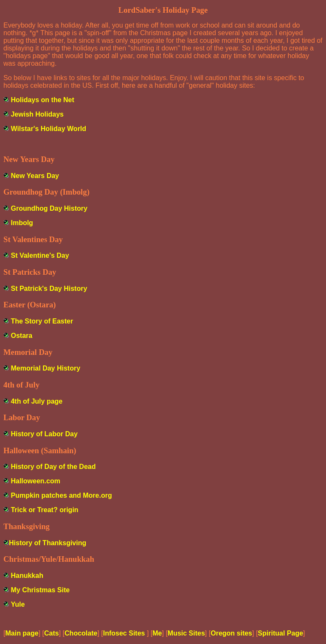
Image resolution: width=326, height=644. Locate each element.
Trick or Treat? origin (44, 510)
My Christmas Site (40, 590)
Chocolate (81, 633)
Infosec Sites (125, 633)
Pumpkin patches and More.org (61, 495)
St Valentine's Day (40, 255)
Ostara (21, 336)
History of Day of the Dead (53, 467)
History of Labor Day (44, 434)
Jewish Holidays (37, 114)
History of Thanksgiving (48, 543)
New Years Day (35, 176)
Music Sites (186, 633)
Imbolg (22, 223)
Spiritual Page (280, 633)
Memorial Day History (45, 368)
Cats (52, 633)
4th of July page (37, 401)
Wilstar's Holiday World (48, 129)
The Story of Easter (42, 321)
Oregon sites (231, 633)
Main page (22, 633)
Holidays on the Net (42, 100)
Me (157, 633)
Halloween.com (35, 481)
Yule (18, 604)
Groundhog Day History (49, 208)
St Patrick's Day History (49, 289)
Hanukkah (27, 576)
